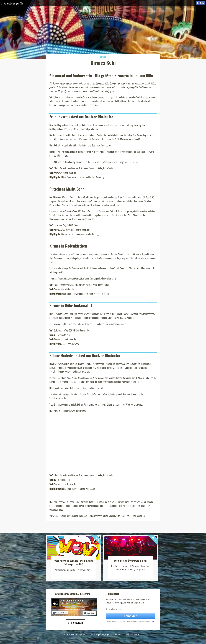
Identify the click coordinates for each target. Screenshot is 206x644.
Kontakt (127, 635)
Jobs (91, 635)
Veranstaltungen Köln (14, 3)
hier (153, 621)
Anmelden (130, 616)
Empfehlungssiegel (103, 635)
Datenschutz (138, 635)
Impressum (117, 635)
